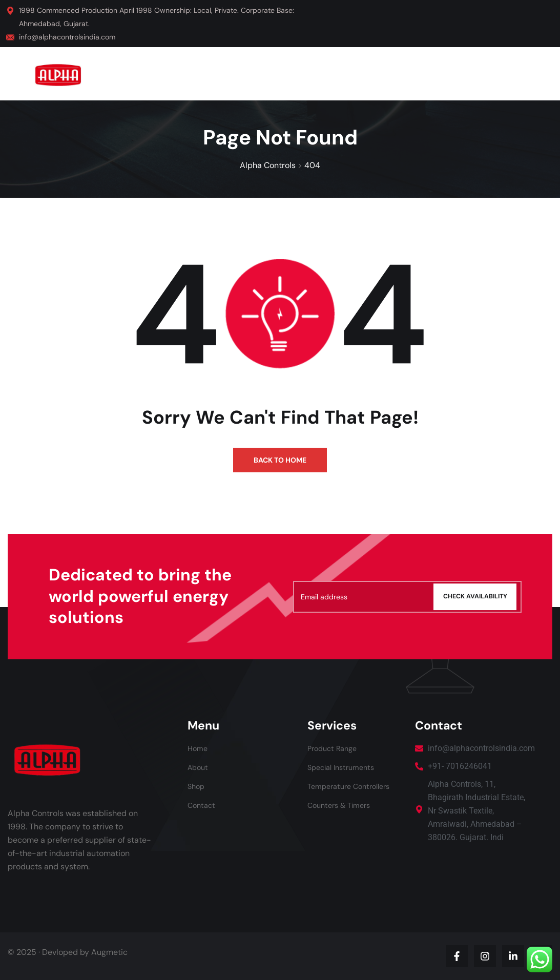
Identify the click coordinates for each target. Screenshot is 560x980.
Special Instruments (345, 767)
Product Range (335, 748)
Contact (203, 805)
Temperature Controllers (354, 786)
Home (199, 748)
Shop (197, 786)
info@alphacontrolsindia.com (67, 37)
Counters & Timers (343, 805)
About (199, 767)
